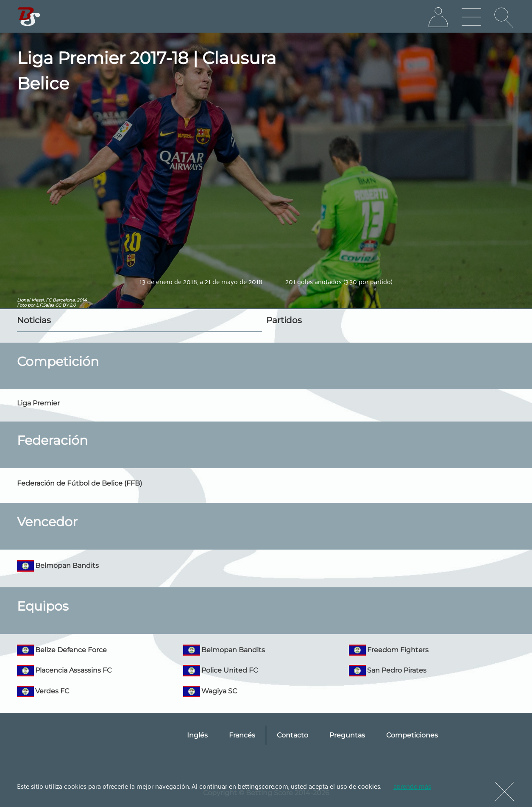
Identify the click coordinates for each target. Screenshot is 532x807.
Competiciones (412, 735)
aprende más (412, 786)
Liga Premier (38, 403)
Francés (242, 735)
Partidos (284, 320)
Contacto (292, 735)
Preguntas (347, 735)
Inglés (197, 735)
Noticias (34, 320)
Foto (22, 305)
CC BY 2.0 (65, 305)
